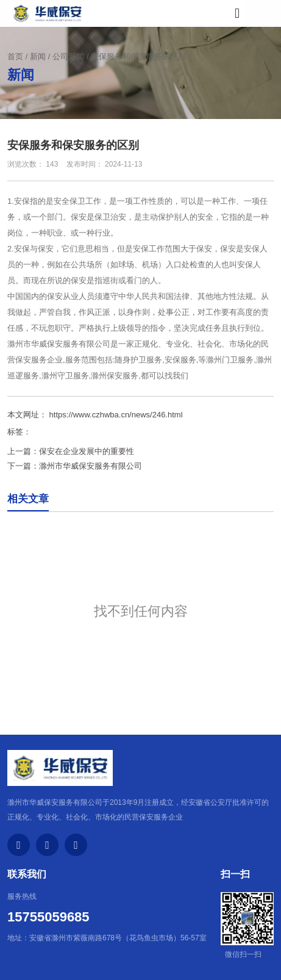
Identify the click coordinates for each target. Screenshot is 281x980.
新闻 (38, 56)
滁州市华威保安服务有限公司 (59, 344)
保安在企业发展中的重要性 (87, 451)
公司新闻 (68, 56)
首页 (16, 56)
